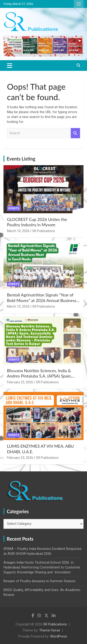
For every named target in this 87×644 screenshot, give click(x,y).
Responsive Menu (79, 4)
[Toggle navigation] (10, 66)
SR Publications (44, 231)
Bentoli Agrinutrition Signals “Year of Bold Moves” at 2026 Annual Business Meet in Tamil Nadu (42, 300)
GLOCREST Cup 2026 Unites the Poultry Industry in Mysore (37, 222)
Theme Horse (50, 630)
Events (14, 208)
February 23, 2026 (20, 382)
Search (75, 133)
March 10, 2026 (18, 231)
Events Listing (21, 159)
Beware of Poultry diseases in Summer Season (39, 581)
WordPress (59, 636)
